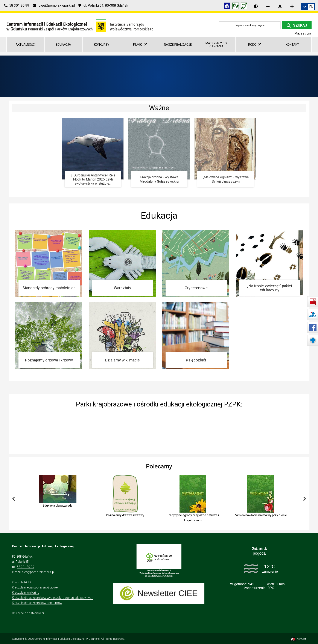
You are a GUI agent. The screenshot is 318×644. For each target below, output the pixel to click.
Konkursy (102, 45)
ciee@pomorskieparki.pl (38, 572)
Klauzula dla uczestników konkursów (37, 603)
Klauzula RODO (22, 582)
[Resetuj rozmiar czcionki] (280, 6)
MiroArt (298, 639)
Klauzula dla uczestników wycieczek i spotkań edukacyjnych (53, 598)
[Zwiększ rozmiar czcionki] (292, 6)
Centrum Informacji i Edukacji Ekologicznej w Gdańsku (67, 639)
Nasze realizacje (178, 45)
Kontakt (292, 45)
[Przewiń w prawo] (305, 499)
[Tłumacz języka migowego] (237, 7)
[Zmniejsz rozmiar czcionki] (268, 6)
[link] (308, 7)
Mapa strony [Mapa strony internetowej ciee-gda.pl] (303, 33)
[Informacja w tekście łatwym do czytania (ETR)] (228, 7)
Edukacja (63, 45)
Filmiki (140, 45)
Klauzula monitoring (26, 593)
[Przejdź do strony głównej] (80, 25)
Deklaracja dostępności (28, 613)
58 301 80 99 (25, 567)
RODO (254, 45)
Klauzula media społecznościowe (35, 587)
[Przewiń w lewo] (14, 499)
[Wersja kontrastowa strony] (256, 6)
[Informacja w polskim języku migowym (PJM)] (245, 7)
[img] (159, 430)
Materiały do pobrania (216, 45)
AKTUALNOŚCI (26, 45)
